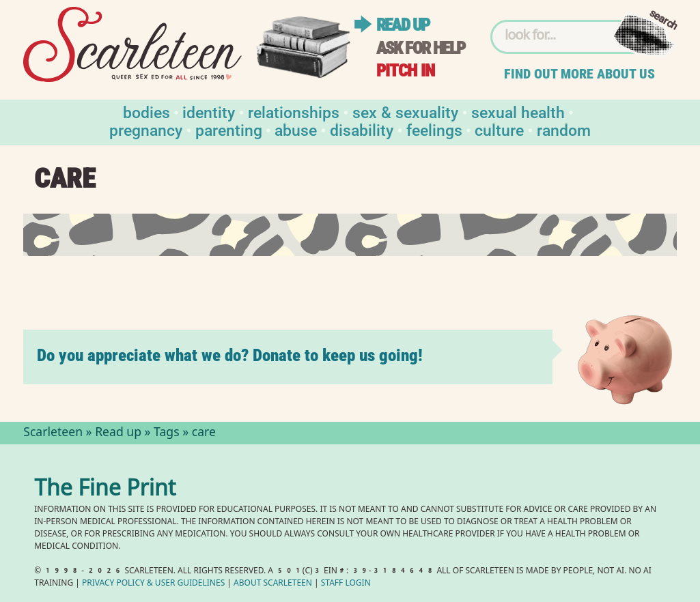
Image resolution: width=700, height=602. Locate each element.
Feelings (434, 129)
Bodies (146, 112)
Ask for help (421, 48)
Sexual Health (518, 112)
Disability (362, 129)
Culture (499, 129)
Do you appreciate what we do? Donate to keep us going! (230, 355)
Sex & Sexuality (405, 112)
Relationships (294, 112)
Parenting (229, 129)
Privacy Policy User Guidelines (153, 584)
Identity (209, 112)
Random (564, 129)
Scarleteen (53, 433)
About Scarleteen (273, 584)
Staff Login (346, 584)
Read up (403, 25)
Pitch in (406, 71)
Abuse (296, 129)
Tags (167, 433)
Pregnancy (146, 129)
